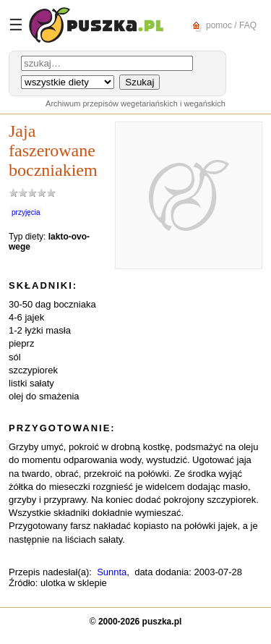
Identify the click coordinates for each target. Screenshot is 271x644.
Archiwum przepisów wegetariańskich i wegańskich (135, 103)
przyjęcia (26, 212)
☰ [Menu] (16, 25)
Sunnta (112, 572)
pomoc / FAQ (222, 26)
